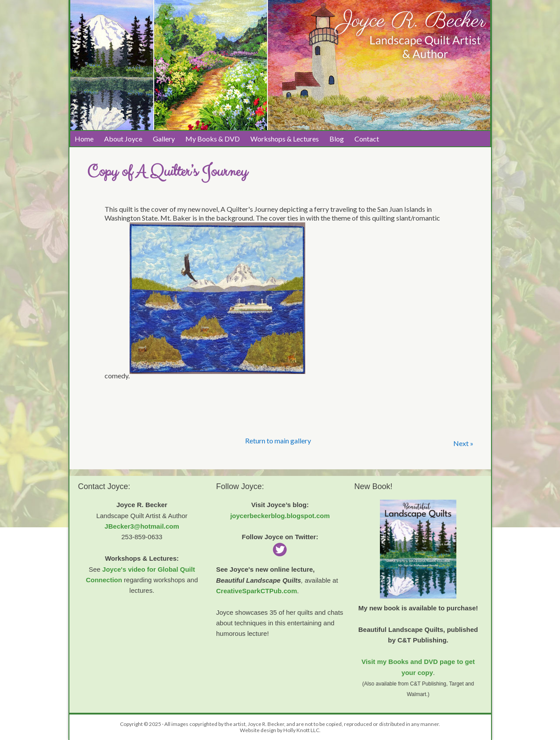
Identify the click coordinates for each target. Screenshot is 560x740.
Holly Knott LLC (301, 730)
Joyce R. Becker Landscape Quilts (157, 31)
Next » (463, 443)
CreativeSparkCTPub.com (257, 591)
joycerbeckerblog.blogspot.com (280, 516)
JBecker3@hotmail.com (142, 526)
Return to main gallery (278, 441)
